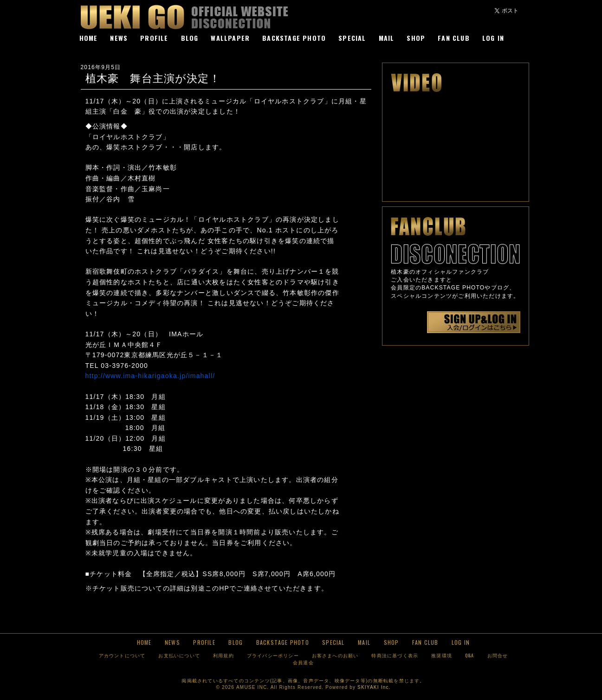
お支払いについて (179, 655)
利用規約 (223, 655)
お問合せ (498, 655)
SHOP (416, 38)
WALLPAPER (230, 38)
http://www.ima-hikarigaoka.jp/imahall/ (150, 376)
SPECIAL (352, 38)
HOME (89, 38)
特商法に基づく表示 (395, 655)
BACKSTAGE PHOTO (294, 38)
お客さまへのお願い (335, 655)
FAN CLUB (454, 38)
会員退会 (303, 662)
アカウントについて (122, 655)
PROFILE (154, 38)
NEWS (119, 38)
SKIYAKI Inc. (374, 687)
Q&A (470, 655)
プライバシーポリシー (273, 655)
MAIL (387, 38)
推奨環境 (442, 655)
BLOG (190, 38)
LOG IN (493, 38)
